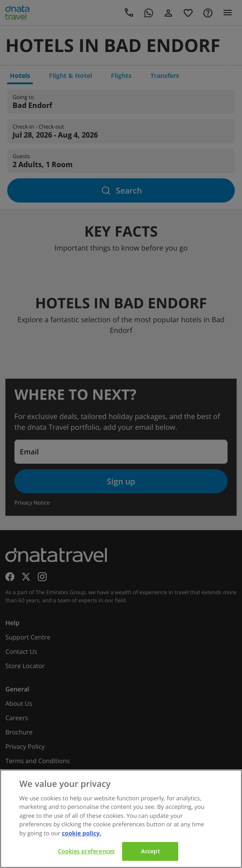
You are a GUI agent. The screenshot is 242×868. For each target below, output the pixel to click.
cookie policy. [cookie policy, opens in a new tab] (82, 833)
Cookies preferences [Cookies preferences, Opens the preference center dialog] (86, 851)
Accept (150, 851)
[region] (121, 819)
